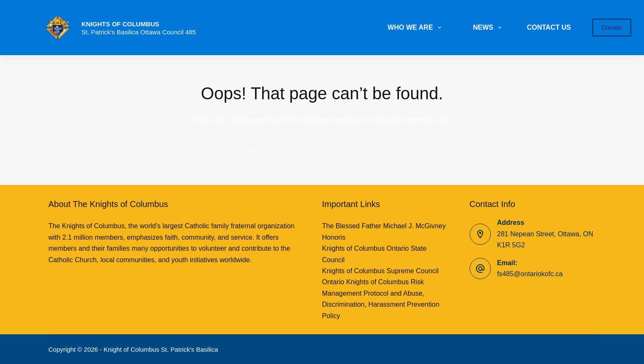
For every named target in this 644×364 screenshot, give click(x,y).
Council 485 (179, 32)
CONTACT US (549, 27)
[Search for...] (314, 151)
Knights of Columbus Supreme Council (380, 271)
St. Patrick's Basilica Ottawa (122, 32)
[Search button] (398, 151)
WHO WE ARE (416, 28)
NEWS (489, 28)
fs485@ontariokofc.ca (530, 274)
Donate (612, 27)
